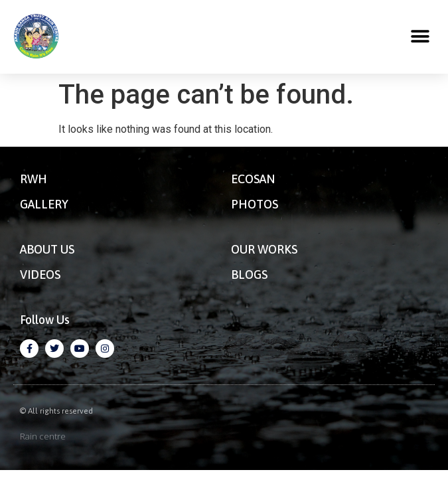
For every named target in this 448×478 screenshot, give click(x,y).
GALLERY (44, 204)
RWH (34, 179)
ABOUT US (47, 249)
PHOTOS (255, 204)
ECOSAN (253, 179)
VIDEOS (40, 275)
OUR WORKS (264, 249)
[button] (420, 37)
